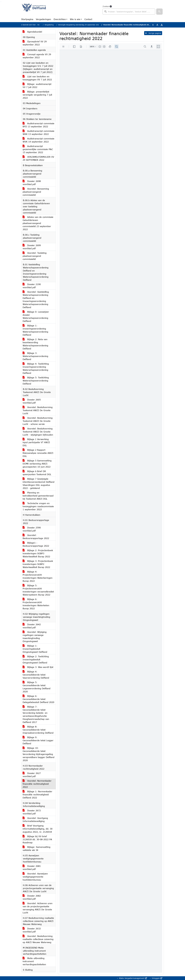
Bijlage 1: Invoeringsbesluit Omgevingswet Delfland (35, 649)
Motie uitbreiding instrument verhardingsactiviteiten (34, 961)
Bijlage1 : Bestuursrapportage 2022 (36, 544)
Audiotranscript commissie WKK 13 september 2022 (38, 133)
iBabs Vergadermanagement (133, 978)
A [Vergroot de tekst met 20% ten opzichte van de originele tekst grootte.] (157, 25)
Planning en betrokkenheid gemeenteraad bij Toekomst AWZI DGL (38, 496)
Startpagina (27, 19)
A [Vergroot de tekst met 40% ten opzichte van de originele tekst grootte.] (162, 25)
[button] (159, 12)
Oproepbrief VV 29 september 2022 (35, 43)
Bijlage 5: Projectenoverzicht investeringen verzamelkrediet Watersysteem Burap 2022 (38, 590)
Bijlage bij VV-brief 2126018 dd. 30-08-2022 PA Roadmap (37, 839)
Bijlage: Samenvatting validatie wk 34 (36, 849)
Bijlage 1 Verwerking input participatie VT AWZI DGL (36, 442)
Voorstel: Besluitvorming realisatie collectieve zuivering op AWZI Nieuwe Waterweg (38, 939)
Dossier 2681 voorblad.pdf (32, 868)
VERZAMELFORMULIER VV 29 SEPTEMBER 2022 (38, 158)
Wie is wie (75, 19)
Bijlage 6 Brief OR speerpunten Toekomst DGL (37, 473)
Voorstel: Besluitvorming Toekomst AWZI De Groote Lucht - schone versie (38, 421)
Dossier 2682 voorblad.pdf (32, 897)
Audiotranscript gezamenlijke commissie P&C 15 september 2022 (38, 149)
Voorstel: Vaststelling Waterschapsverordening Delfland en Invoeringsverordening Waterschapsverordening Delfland (36, 300)
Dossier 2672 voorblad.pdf (32, 812)
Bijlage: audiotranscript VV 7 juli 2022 (37, 86)
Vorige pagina (153, 33)
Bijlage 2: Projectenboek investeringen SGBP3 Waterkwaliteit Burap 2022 (38, 553)
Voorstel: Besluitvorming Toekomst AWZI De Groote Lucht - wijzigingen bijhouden (38, 432)
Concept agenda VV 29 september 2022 (37, 56)
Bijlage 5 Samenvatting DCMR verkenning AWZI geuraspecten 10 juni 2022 (37, 464)
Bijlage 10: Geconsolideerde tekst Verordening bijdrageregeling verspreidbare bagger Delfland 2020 (38, 754)
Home (40, 25)
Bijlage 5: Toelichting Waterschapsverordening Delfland (36, 381)
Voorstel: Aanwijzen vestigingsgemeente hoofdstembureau (35, 877)
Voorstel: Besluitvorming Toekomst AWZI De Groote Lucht (38, 410)
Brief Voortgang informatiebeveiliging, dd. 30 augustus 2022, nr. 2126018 (38, 829)
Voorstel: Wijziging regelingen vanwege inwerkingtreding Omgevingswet (35, 637)
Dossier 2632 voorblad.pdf (32, 930)
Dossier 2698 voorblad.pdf (32, 183)
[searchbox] (129, 12)
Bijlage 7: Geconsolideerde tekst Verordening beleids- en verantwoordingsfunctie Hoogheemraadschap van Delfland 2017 (36, 714)
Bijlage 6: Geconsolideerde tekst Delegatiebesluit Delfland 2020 (38, 699)
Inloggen (157, 978)
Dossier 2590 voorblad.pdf (32, 529)
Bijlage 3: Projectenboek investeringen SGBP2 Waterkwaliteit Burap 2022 (38, 564)
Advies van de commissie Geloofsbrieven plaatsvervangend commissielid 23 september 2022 (38, 223)
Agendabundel (32, 32)
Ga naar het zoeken (1, 2)
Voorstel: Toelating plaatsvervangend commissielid (35, 256)
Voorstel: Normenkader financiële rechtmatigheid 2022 (37, 784)
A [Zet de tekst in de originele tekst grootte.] (153, 25)
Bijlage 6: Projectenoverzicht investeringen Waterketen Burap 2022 (36, 604)
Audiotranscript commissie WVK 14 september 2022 (38, 140)
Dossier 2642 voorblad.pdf (32, 626)
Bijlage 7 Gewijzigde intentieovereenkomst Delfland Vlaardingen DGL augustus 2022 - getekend (38, 483)
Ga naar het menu (1, 2)
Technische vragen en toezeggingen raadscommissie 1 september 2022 (38, 506)
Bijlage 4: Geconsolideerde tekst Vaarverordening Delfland (36, 675)
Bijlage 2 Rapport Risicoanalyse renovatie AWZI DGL (38, 453)
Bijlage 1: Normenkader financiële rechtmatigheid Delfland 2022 (37, 795)
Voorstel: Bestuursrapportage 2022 (36, 537)
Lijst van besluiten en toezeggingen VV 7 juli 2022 (37, 78)
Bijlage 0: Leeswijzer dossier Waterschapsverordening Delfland (36, 316)
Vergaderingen (43, 19)
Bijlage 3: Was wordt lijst (38, 667)
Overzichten (60, 19)
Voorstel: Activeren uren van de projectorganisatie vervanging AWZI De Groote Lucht (38, 908)
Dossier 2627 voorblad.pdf (32, 775)
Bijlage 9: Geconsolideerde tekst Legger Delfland (38, 740)
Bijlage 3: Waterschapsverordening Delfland (35, 356)
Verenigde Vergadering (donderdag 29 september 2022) (79, 25)
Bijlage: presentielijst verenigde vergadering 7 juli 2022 (37, 95)
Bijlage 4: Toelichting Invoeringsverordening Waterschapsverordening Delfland (36, 368)
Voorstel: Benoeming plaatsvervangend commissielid (36, 192)
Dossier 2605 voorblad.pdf (32, 401)
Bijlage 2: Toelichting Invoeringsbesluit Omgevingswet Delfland (36, 659)
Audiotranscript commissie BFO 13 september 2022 (38, 125)
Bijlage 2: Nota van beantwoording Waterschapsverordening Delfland (35, 344)
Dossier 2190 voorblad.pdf (32, 286)
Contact (88, 19)
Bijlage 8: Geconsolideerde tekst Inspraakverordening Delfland (38, 730)
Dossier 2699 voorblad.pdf (32, 247)
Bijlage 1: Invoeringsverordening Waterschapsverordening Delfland (35, 330)
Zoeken (106, 6)
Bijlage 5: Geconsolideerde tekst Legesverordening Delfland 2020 (36, 687)
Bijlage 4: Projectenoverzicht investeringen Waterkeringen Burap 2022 (38, 576)
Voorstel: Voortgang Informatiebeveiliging (35, 820)
